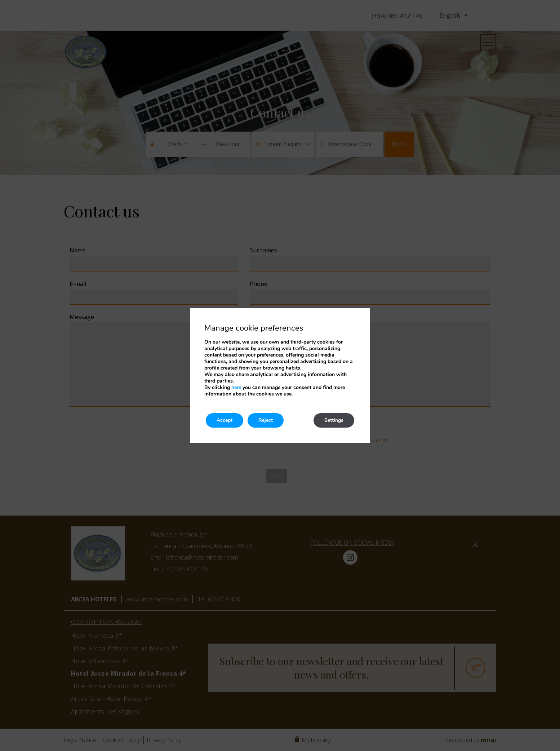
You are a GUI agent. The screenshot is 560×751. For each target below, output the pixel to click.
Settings (334, 420)
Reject (266, 420)
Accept (225, 420)
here (236, 387)
